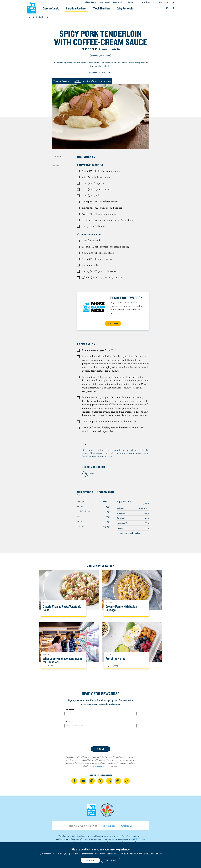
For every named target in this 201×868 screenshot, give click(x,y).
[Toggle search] (173, 9)
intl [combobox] (171, 2)
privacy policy (100, 766)
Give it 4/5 (93, 49)
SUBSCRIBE (113, 323)
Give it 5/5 (96, 49)
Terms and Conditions (152, 854)
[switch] (92, 81)
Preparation (56, 161)
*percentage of (128, 533)
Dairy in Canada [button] (51, 8)
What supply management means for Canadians (62, 660)
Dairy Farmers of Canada (31, 8)
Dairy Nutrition (109, 826)
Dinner (94, 56)
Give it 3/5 (89, 49)
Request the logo (119, 2)
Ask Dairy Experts (90, 2)
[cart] (167, 9)
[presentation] (100, 737)
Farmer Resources (104, 2)
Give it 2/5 (86, 49)
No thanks (111, 860)
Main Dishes (105, 56)
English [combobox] (159, 2)
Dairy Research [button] (125, 8)
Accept (90, 860)
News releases (146, 2)
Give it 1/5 (83, 49)
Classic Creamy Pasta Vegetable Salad (62, 608)
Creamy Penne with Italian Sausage (121, 608)
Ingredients (56, 156)
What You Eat (127, 826)
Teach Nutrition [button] (102, 8)
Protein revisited (115, 659)
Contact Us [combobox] (132, 2)
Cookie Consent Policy (116, 854)
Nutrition (56, 165)
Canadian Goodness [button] (76, 8)
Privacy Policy (132, 854)
